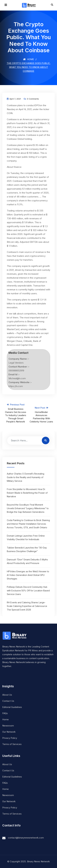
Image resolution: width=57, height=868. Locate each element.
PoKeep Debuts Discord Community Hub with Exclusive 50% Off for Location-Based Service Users (28, 591)
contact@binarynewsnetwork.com (26, 838)
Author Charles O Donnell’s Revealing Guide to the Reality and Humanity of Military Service (26, 477)
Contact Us (8, 701)
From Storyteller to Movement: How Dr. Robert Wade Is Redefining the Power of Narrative (27, 493)
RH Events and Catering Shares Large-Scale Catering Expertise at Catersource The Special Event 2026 (27, 606)
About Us (7, 695)
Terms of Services (12, 744)
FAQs (5, 713)
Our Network (9, 732)
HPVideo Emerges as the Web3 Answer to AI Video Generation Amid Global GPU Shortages (28, 575)
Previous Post (16, 413)
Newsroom (8, 726)
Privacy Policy (10, 738)
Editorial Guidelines (12, 707)
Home (28, 59)
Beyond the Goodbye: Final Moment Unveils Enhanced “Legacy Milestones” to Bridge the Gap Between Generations (28, 508)
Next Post (41, 415)
